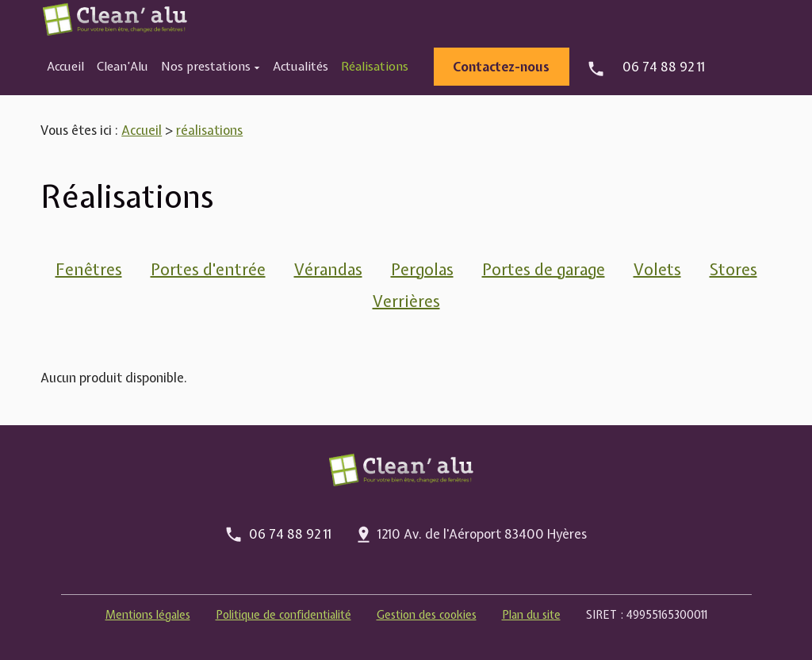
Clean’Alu (123, 67)
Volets (657, 269)
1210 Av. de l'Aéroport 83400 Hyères (482, 534)
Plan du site (531, 615)
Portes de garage (544, 269)
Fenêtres (89, 269)
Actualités (301, 67)
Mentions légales (148, 615)
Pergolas (422, 269)
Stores (733, 269)
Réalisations (375, 67)
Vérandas (328, 269)
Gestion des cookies (427, 615)
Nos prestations (206, 67)
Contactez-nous (501, 67)
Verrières (406, 301)
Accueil (65, 67)
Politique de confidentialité (283, 615)
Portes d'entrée (208, 269)
